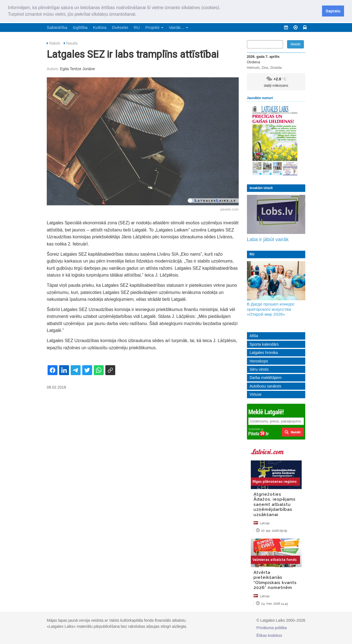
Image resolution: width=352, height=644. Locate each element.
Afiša (254, 336)
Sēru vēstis (259, 369)
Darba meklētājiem (266, 378)
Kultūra (100, 27)
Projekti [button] (154, 27)
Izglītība (80, 27)
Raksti (55, 43)
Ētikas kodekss (269, 635)
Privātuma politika (272, 628)
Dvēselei (120, 27)
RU (137, 27)
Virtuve (256, 394)
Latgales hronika (264, 353)
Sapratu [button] (333, 11)
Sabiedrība (57, 27)
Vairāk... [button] (178, 27)
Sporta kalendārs (264, 344)
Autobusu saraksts (266, 386)
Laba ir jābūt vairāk (268, 239)
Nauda (72, 43)
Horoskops (259, 361)
